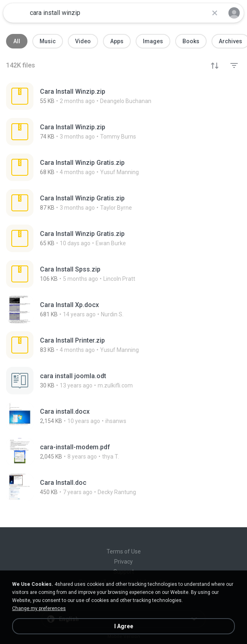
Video (83, 41)
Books (191, 41)
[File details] (111, 96)
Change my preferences (39, 608)
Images (153, 41)
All (17, 41)
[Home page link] (15, 13)
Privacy (123, 562)
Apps (117, 41)
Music (48, 41)
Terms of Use (124, 551)
